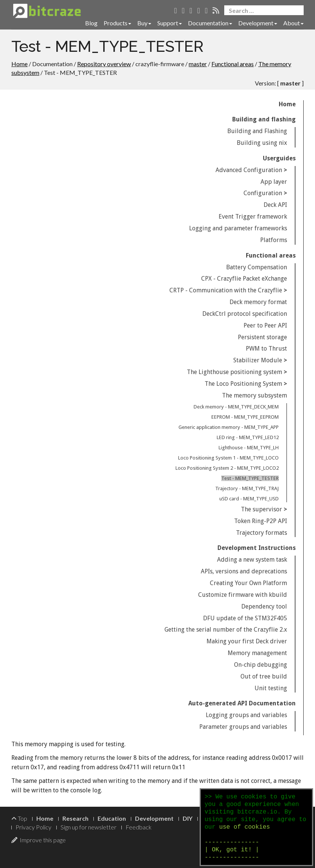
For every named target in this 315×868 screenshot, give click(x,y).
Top (19, 818)
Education (112, 818)
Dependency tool (264, 606)
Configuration (263, 193)
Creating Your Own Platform (248, 583)
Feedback (139, 827)
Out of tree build (264, 676)
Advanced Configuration (249, 170)
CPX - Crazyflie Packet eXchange (244, 279)
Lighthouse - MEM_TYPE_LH (249, 448)
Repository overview (104, 64)
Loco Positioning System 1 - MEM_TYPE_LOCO (228, 458)
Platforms (274, 240)
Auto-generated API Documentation (242, 703)
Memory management (257, 653)
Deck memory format (258, 302)
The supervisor (261, 509)
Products (117, 23)
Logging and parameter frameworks (238, 228)
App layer (274, 182)
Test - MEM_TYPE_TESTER (250, 478)
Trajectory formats (261, 533)
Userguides (279, 158)
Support (170, 23)
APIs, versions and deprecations (244, 571)
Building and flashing (264, 119)
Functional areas (233, 64)
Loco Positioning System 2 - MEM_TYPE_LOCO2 (227, 468)
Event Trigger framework (253, 217)
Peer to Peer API (265, 325)
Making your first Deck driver (247, 641)
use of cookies (244, 827)
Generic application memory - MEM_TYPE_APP (229, 427)
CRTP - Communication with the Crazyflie (226, 290)
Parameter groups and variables (243, 727)
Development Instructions (257, 548)
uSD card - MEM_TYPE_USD (249, 499)
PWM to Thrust (266, 349)
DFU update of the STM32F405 (245, 618)
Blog (91, 23)
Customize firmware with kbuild (243, 595)
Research (75, 818)
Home (19, 64)
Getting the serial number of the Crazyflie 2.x (226, 630)
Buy (144, 23)
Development (258, 23)
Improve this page (39, 840)
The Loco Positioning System (243, 384)
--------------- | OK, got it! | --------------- (232, 850)
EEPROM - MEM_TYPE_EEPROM (245, 417)
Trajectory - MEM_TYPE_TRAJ (247, 488)
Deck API (275, 205)
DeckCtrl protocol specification (245, 314)
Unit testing (271, 688)
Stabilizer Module (258, 360)
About (293, 23)
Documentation (210, 23)
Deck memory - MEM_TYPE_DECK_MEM (236, 407)
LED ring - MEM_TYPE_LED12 (248, 437)
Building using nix (262, 143)
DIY (188, 818)
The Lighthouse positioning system (234, 372)
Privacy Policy (33, 827)
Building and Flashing (257, 131)
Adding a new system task (252, 560)
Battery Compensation (257, 267)
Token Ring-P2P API (261, 521)
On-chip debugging (261, 665)
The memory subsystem (254, 395)
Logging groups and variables (246, 715)
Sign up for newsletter (88, 827)
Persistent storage (262, 337)
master (198, 64)
